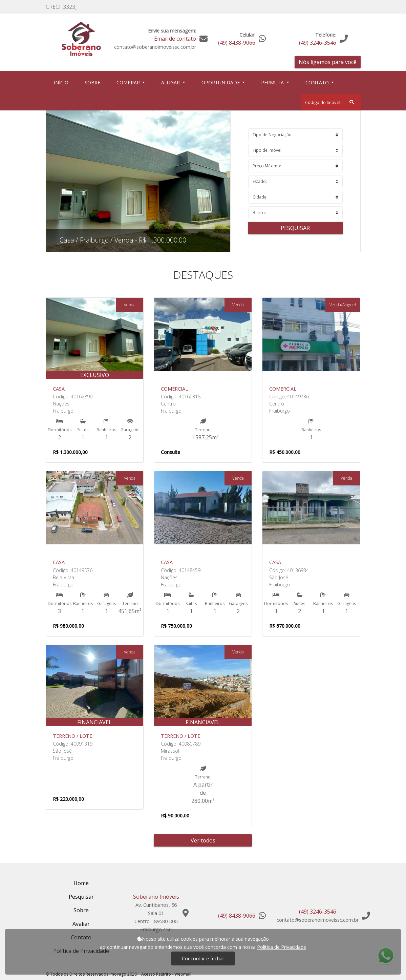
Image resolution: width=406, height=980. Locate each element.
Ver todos (203, 840)
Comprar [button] (129, 82)
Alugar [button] (171, 82)
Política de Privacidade (282, 947)
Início (62, 82)
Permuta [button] (273, 82)
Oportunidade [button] (221, 82)
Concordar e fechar (203, 958)
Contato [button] (318, 82)
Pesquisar (295, 228)
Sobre (94, 82)
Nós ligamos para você (328, 62)
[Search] (331, 102)
